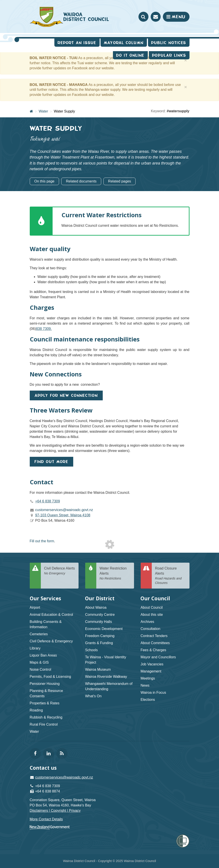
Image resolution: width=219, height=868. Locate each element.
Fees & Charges (153, 650)
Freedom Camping (100, 636)
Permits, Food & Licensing (50, 677)
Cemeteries (39, 634)
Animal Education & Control (51, 615)
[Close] (186, 60)
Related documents (81, 181)
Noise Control (40, 669)
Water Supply (64, 111)
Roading (36, 710)
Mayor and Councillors (158, 657)
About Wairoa (96, 607)
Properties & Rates (45, 703)
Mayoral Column (124, 43)
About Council (152, 607)
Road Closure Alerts (171, 576)
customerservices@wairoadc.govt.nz (64, 777)
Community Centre (100, 615)
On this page (44, 181)
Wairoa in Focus (153, 693)
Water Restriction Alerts (115, 573)
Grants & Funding (99, 643)
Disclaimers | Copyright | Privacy (55, 811)
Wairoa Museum (98, 669)
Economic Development (104, 629)
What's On (93, 696)
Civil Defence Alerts (60, 571)
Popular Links (169, 55)
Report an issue (77, 43)
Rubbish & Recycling (46, 717)
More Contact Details (46, 819)
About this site (152, 615)
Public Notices (169, 43)
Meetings (148, 678)
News (145, 685)
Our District (100, 598)
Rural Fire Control (44, 724)
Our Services (45, 598)
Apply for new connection (66, 395)
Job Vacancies (152, 664)
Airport (35, 607)
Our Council (155, 598)
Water (43, 111)
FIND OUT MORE (51, 462)
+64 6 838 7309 (48, 501)
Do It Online (130, 55)
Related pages (119, 181)
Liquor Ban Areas (43, 655)
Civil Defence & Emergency (51, 641)
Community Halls (98, 622)
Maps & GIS (39, 662)
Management (151, 671)
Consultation (150, 629)
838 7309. (44, 329)
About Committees (155, 643)
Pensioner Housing (45, 684)
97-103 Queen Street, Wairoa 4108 (63, 515)
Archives (147, 622)
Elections (148, 700)
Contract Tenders (154, 636)
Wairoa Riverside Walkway (106, 677)
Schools (91, 650)
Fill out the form (42, 541)
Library (35, 648)
